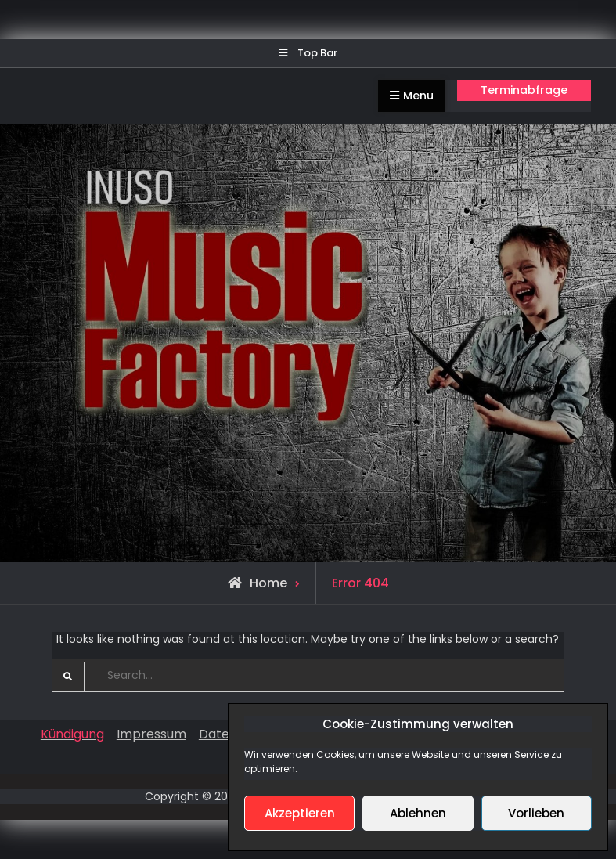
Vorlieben (536, 813)
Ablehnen (418, 813)
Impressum (151, 734)
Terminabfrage (524, 90)
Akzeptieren (300, 813)
